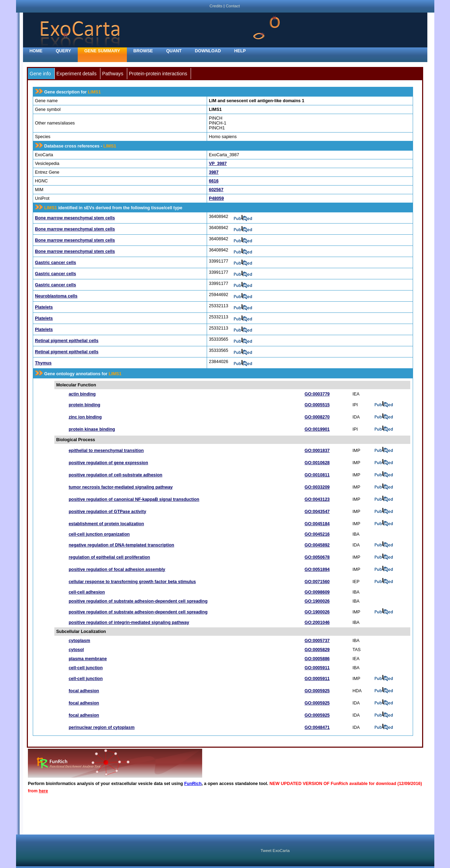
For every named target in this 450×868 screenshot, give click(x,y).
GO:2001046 (317, 622)
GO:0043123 (317, 499)
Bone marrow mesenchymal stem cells (75, 218)
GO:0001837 (317, 451)
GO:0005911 (317, 668)
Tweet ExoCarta (275, 850)
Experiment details (77, 74)
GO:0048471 (317, 727)
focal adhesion (84, 691)
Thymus (43, 363)
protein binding (85, 405)
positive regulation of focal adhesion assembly (117, 569)
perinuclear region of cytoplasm (102, 727)
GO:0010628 (317, 463)
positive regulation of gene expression (108, 463)
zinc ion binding (85, 417)
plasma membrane (88, 659)
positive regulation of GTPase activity (107, 512)
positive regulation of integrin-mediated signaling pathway (129, 622)
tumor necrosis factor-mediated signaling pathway (121, 487)
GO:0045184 (317, 524)
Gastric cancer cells (55, 263)
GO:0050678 (317, 557)
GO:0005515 (317, 405)
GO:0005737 (317, 641)
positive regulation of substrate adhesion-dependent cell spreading (138, 601)
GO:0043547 (317, 512)
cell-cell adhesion (87, 592)
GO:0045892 (317, 545)
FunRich (193, 784)
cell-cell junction (86, 668)
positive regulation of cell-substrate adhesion (116, 475)
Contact (233, 6)
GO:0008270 (317, 417)
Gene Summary (102, 51)
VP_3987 (218, 164)
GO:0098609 (317, 592)
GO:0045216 (317, 534)
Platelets (44, 307)
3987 (214, 172)
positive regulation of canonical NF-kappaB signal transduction (134, 499)
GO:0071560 (317, 582)
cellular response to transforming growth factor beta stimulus (132, 582)
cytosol (76, 650)
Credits (216, 6)
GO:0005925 (317, 691)
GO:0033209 (317, 487)
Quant (174, 51)
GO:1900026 (317, 601)
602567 (216, 190)
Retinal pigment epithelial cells (67, 341)
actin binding (82, 394)
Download (208, 51)
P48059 (216, 198)
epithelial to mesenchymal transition (106, 451)
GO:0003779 (317, 394)
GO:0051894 (317, 569)
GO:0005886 (317, 659)
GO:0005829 (317, 650)
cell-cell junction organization (99, 534)
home (36, 51)
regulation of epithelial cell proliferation (109, 557)
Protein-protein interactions (158, 74)
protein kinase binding (92, 429)
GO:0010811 (317, 475)
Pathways (113, 74)
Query (63, 51)
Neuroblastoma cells (56, 296)
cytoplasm (79, 641)
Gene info (40, 74)
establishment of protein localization (106, 524)
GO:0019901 (317, 429)
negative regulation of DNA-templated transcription (121, 545)
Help (240, 51)
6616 (214, 181)
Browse (143, 51)
